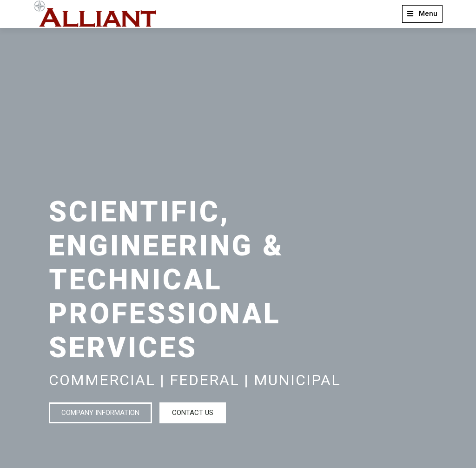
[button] (422, 14)
